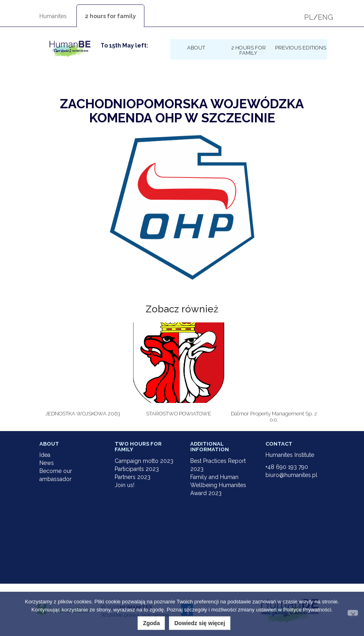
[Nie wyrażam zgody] (353, 613)
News (47, 463)
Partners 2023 (133, 477)
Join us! (124, 485)
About (196, 47)
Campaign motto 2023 (144, 461)
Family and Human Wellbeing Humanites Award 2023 (218, 485)
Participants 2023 (137, 469)
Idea (45, 455)
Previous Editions (301, 47)
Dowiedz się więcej (199, 623)
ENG (325, 17)
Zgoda (151, 623)
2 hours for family (110, 16)
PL (309, 17)
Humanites (53, 16)
